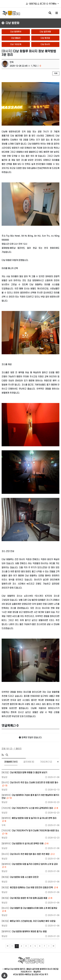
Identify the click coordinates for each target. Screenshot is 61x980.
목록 (56, 73)
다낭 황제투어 (16, 32)
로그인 (42, 4)
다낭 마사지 (45, 44)
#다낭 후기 (44, 974)
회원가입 (31, 4)
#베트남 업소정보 (31, 974)
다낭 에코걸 (45, 38)
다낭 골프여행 (45, 32)
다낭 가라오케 (16, 44)
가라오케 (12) (46, 762)
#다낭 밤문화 (18, 974)
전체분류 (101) (11, 762)
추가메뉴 (52, 4)
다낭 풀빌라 (16, 38)
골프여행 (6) (29, 762)
